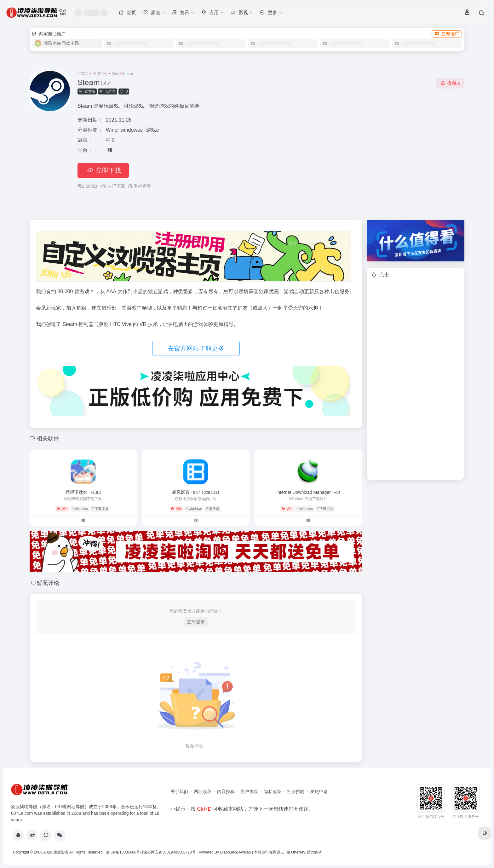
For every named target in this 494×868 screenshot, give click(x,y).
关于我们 (179, 791)
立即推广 (447, 34)
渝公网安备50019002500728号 (169, 852)
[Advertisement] (416, 380)
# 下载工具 (100, 509)
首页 (85, 74)
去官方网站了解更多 (196, 348)
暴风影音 (196, 492)
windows (130, 130)
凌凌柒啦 (61, 852)
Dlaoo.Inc (228, 852)
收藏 (450, 83)
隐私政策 (273, 791)
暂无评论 (48, 583)
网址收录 (203, 791)
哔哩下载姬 (83, 492)
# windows (80, 509)
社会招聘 (296, 791)
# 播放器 (213, 509)
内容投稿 (226, 791)
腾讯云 (279, 852)
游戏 (151, 130)
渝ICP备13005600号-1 (124, 852)
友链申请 (319, 791)
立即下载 (103, 170)
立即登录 (196, 622)
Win (115, 74)
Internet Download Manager (308, 492)
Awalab (245, 852)
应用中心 (100, 74)
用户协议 (249, 791)
